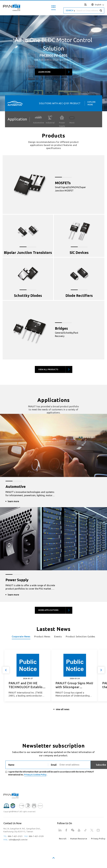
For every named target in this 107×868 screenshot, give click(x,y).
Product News (42, 636)
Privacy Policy (98, 839)
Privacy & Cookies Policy (35, 775)
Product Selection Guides (80, 636)
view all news (63, 709)
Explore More (92, 103)
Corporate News (21, 636)
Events (58, 636)
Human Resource (79, 839)
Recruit (63, 839)
